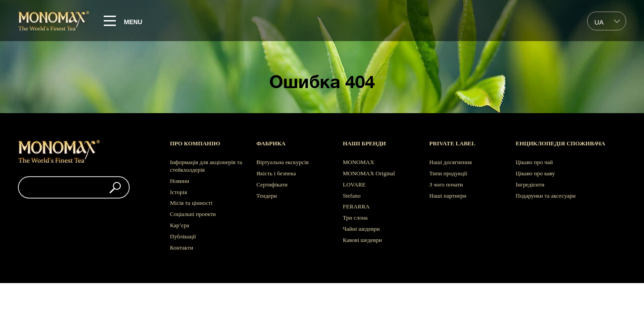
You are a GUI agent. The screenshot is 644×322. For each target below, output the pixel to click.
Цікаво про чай (534, 162)
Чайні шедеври (362, 229)
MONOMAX (359, 162)
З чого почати (446, 184)
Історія (178, 192)
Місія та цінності (191, 203)
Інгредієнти (530, 184)
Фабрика (271, 143)
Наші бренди (364, 143)
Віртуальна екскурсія (282, 162)
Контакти (182, 248)
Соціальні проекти (193, 214)
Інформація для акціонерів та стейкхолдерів (206, 166)
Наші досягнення (451, 162)
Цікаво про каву (535, 173)
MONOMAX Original (369, 173)
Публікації (183, 236)
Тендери (267, 196)
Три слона (356, 218)
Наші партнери (448, 196)
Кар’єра (180, 225)
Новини (180, 181)
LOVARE (354, 184)
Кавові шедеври (362, 240)
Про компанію (195, 143)
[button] (115, 187)
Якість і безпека (276, 173)
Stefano (352, 196)
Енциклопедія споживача (560, 143)
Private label (452, 143)
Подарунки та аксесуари (546, 196)
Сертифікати (272, 184)
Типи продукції (448, 173)
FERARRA (356, 206)
